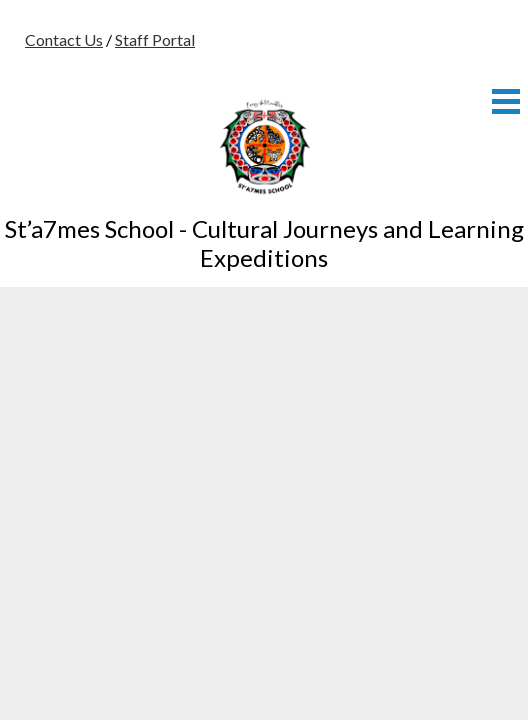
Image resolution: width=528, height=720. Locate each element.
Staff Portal (155, 39)
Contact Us (64, 39)
